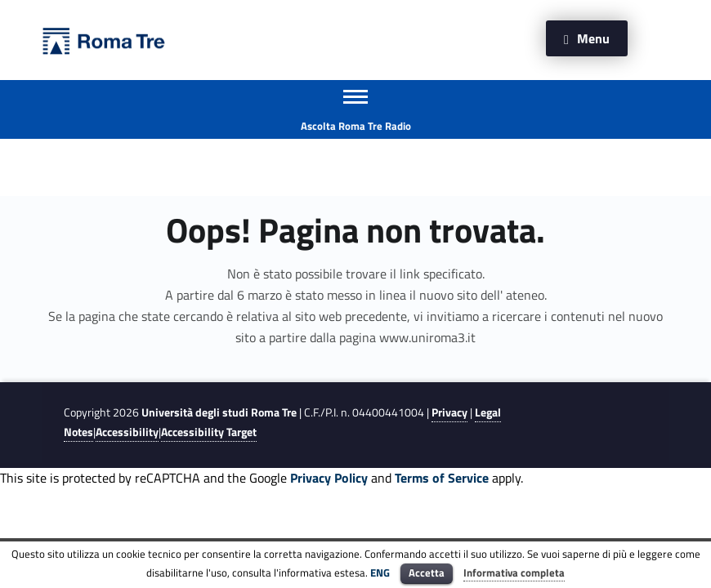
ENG (380, 572)
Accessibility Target (209, 432)
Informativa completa (514, 572)
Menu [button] (593, 38)
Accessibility (127, 432)
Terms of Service (442, 478)
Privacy (449, 412)
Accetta (427, 572)
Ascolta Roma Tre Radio (356, 126)
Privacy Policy (329, 478)
